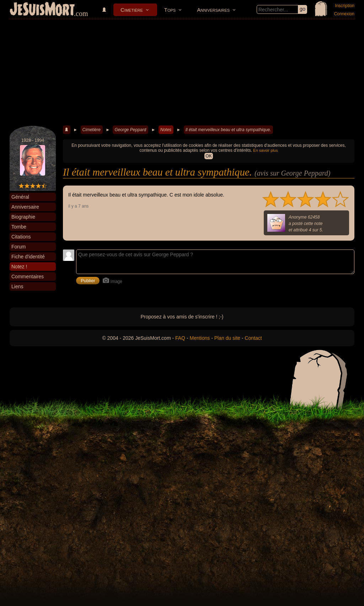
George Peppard (130, 130)
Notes (166, 130)
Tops (170, 10)
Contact (253, 338)
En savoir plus (265, 150)
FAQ (180, 338)
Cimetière (132, 10)
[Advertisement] (182, 73)
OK (208, 156)
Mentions (200, 338)
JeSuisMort (42, 10)
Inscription (345, 6)
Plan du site (227, 338)
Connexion (344, 14)
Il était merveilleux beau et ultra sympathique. (228, 130)
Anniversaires (213, 10)
